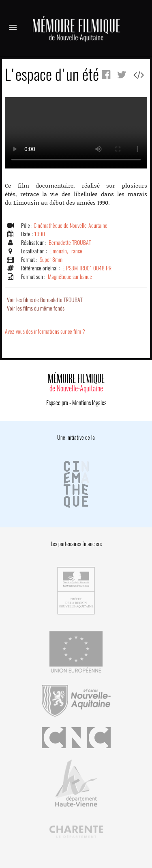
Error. (76, 133)
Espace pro (57, 403)
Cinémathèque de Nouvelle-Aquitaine (71, 226)
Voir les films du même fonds (36, 308)
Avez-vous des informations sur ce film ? (45, 331)
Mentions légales (89, 403)
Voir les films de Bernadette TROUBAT (45, 300)
